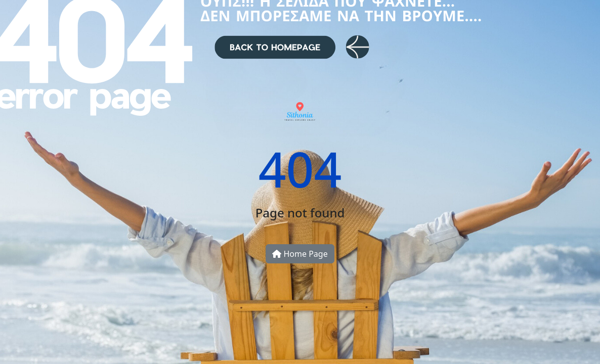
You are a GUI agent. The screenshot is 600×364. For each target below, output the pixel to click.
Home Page (300, 254)
